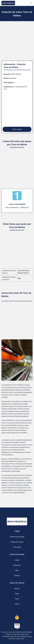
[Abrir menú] (31, 3)
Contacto (17, 575)
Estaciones (17, 565)
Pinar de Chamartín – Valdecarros (17, 207)
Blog (17, 570)
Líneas (17, 560)
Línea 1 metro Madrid (17, 204)
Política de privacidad (17, 537)
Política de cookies (17, 542)
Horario (17, 588)
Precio (17, 599)
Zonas (17, 604)
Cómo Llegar (17, 129)
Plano (17, 594)
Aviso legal (17, 547)
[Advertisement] (17, 42)
